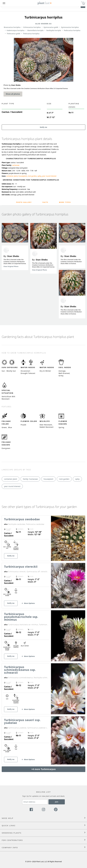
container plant (12, 176)
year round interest (49, 176)
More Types (65, 202)
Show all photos (13, 94)
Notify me (43, 127)
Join (57, 802)
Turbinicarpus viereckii (21, 567)
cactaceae (16, 165)
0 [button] (84, 2)
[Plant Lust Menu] (4, 3)
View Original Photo (11, 266)
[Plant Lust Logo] (45, 3)
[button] (28, 604)
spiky (39, 176)
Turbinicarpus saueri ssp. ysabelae (22, 721)
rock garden (32, 176)
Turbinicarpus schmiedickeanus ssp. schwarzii (20, 670)
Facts (45, 202)
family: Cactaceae (30, 479)
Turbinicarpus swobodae (22, 519)
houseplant (23, 176)
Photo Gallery (24, 202)
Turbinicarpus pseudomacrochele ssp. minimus (21, 617)
